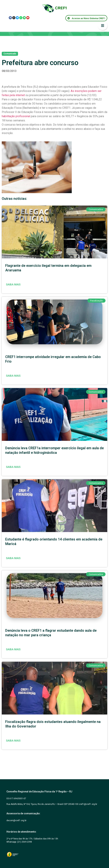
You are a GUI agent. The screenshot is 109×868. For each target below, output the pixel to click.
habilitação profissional (16, 116)
